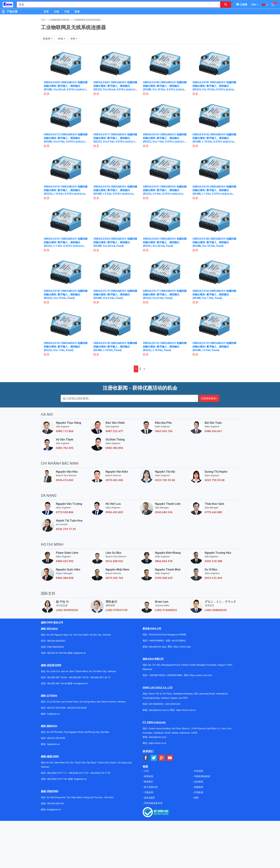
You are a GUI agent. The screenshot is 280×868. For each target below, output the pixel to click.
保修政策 (198, 787)
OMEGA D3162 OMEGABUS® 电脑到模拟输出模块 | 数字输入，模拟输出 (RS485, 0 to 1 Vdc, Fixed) (213, 294)
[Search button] (226, 5)
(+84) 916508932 (166, 610)
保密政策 (148, 776)
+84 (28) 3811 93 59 (78, 677)
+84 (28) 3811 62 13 (100, 677)
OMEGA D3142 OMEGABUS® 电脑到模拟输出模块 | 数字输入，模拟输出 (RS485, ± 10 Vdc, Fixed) (114, 347)
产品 (67, 12)
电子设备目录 (151, 787)
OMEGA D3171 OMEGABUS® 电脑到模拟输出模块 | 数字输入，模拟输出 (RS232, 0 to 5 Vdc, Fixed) (164, 294)
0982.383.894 (114, 448)
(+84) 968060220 (216, 610)
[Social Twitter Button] (154, 758)
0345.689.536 (164, 512)
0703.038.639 (164, 578)
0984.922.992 (65, 561)
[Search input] (117, 5)
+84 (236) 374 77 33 (100, 773)
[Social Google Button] (162, 758)
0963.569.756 (164, 431)
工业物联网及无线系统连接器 (87, 20)
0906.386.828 (65, 578)
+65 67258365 (178, 641)
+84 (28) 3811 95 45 (57, 683)
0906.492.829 (114, 512)
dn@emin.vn (80, 779)
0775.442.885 (213, 512)
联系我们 (148, 782)
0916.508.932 (114, 561)
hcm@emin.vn (81, 683)
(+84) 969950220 (67, 610)
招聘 (196, 798)
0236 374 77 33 (66, 529)
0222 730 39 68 (165, 480)
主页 (46, 12)
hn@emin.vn (80, 653)
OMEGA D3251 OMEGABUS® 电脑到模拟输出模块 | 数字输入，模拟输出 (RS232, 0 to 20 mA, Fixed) (164, 242)
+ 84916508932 (156, 641)
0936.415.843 (65, 480)
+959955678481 (175, 675)
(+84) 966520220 (55, 647)
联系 (77, 12)
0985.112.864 (65, 431)
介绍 (56, 12)
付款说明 (198, 771)
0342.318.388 (213, 561)
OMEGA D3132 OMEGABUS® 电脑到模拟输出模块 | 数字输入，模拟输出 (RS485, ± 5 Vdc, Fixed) (213, 347)
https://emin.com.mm (201, 675)
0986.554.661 (213, 431)
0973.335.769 (114, 578)
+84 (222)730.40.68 (77, 708)
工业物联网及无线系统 (59, 20)
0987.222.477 (114, 431)
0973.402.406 (114, 480)
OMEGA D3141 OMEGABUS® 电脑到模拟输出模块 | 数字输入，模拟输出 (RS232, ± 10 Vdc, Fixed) (164, 347)
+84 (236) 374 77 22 (78, 773)
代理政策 (198, 792)
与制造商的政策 (202, 776)
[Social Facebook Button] (146, 758)
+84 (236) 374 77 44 (57, 779)
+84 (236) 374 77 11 (57, 773)
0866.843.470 (164, 561)
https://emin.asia (182, 647)
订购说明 (148, 792)
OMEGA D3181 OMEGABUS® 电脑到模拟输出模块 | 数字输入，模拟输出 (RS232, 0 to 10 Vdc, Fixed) (65, 294)
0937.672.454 (213, 578)
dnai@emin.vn (54, 810)
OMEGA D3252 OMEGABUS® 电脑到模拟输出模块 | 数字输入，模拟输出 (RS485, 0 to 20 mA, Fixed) (114, 242)
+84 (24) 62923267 (56, 641)
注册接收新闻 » (209, 398)
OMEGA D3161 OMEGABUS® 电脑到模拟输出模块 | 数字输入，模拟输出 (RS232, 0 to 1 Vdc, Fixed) (65, 347)
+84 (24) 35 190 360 (57, 653)
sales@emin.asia (157, 647)
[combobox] (117, 5)
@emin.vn (55, 744)
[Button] (3, 12)
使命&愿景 (149, 798)
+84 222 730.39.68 (56, 708)
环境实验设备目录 (153, 803)
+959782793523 (157, 675)
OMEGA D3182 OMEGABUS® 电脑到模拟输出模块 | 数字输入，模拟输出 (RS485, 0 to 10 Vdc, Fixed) (213, 242)
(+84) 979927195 (117, 610)
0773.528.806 (65, 512)
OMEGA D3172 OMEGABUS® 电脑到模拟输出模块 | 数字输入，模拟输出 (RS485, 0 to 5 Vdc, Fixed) (114, 294)
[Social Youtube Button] (170, 758)
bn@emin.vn (53, 714)
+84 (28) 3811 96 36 (57, 677)
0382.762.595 (65, 448)
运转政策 (198, 782)
